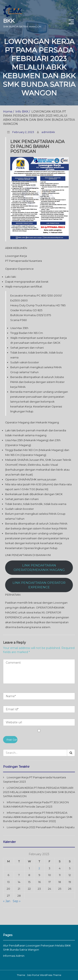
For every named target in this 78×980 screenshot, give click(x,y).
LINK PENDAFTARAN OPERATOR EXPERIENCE (39, 585)
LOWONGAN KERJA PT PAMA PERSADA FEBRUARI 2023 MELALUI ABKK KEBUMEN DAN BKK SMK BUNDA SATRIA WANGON (39, 792)
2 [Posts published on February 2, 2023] (39, 868)
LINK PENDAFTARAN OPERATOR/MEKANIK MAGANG (39, 568)
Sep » (17, 901)
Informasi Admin (14, 956)
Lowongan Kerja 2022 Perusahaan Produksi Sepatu (41, 827)
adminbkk (48, 132)
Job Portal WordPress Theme (44, 975)
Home (8, 112)
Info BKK (22, 112)
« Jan (7, 901)
